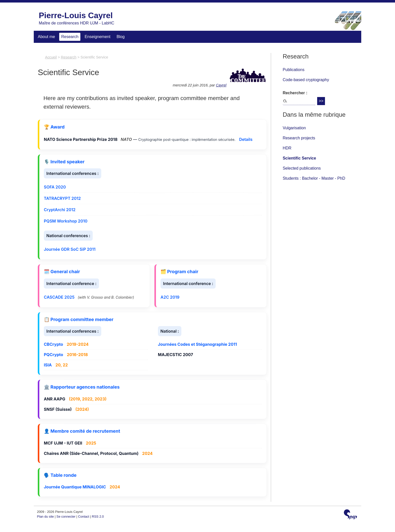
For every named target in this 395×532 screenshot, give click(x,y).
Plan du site (45, 517)
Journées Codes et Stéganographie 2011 (197, 344)
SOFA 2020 (55, 187)
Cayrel (221, 85)
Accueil (51, 57)
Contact (84, 517)
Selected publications (302, 168)
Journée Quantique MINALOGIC (75, 487)
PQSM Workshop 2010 (66, 221)
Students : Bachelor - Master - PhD (314, 178)
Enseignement (97, 37)
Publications (293, 70)
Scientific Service (299, 158)
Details (246, 139)
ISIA (48, 365)
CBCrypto (53, 344)
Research (70, 37)
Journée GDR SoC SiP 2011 (70, 249)
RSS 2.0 (98, 517)
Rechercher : (295, 93)
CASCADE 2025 (59, 297)
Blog (121, 37)
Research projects (299, 138)
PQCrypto (54, 355)
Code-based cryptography (306, 80)
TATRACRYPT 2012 (62, 198)
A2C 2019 (170, 297)
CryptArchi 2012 (60, 210)
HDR (287, 148)
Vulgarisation (294, 128)
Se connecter (66, 517)
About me (46, 37)
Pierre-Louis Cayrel (76, 15)
